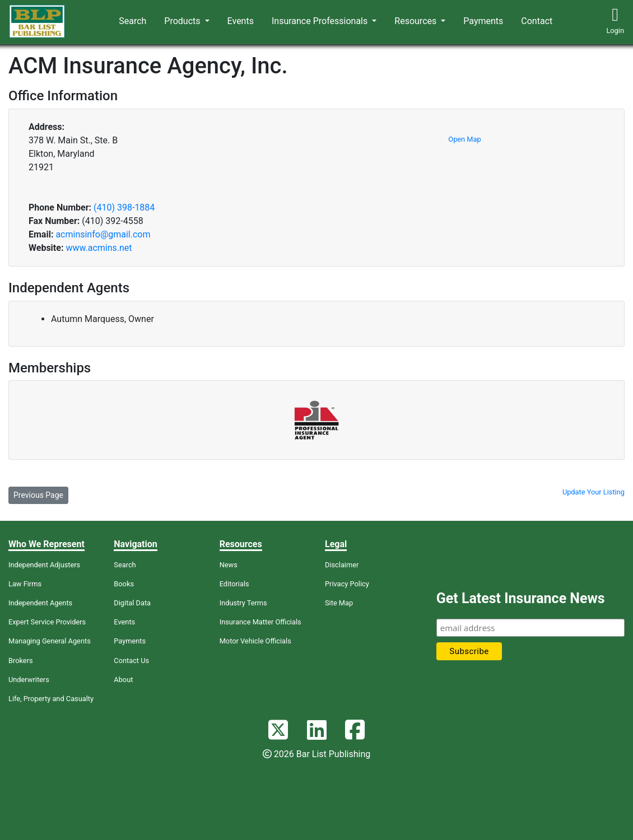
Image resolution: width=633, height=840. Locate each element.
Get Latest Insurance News (521, 598)
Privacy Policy (347, 584)
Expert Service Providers (47, 622)
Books (124, 584)
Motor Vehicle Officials (255, 641)
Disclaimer (342, 565)
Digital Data (132, 603)
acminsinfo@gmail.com (103, 234)
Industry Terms (243, 603)
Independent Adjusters (44, 565)
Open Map (464, 139)
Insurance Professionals (321, 21)
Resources (416, 21)
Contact (537, 21)
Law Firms (25, 584)
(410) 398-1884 (124, 207)
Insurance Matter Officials (260, 622)
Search (132, 21)
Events (241, 21)
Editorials (234, 584)
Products (183, 21)
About (123, 680)
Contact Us (131, 661)
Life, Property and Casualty (51, 699)
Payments (483, 21)
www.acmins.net (99, 248)
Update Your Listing (594, 492)
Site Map (339, 603)
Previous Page (38, 495)
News (229, 565)
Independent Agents (40, 603)
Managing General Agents (50, 641)
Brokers (21, 661)
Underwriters (29, 680)
